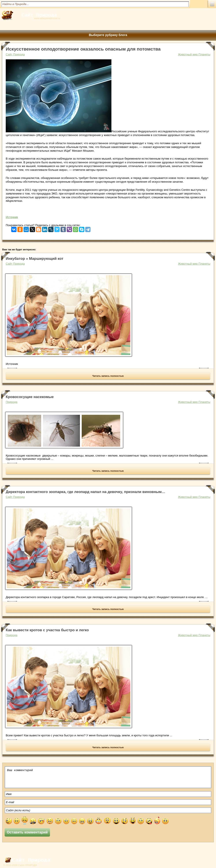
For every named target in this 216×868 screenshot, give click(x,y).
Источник (12, 217)
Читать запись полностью (108, 376)
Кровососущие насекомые (30, 397)
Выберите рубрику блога (108, 35)
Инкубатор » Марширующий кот (35, 259)
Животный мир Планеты (194, 54)
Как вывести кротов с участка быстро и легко (47, 630)
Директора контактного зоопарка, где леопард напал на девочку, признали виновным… (86, 492)
